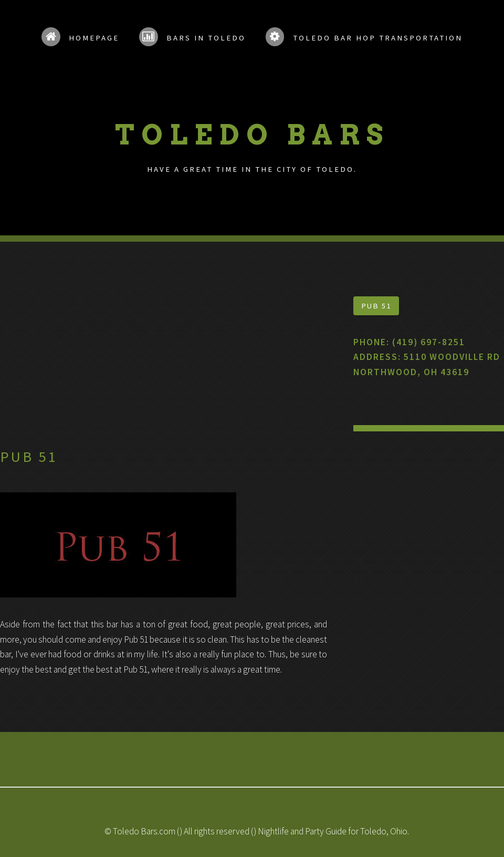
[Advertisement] (164, 370)
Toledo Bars (252, 135)
